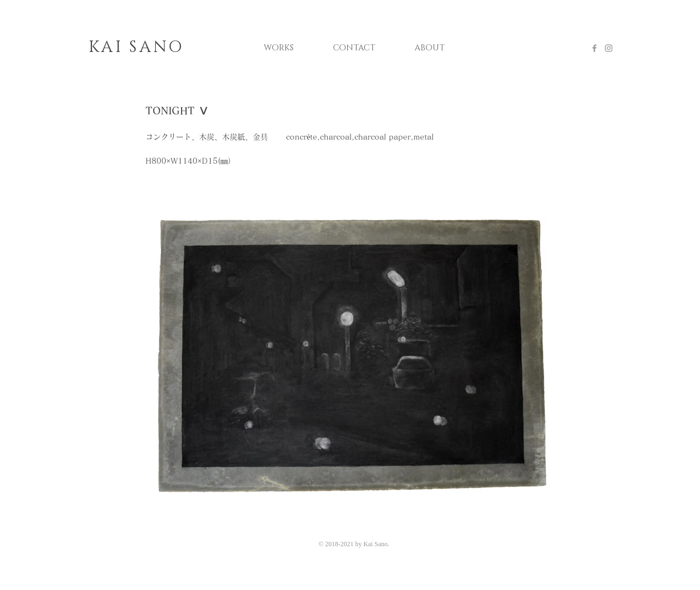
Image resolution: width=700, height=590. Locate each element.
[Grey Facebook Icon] (594, 48)
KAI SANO (136, 47)
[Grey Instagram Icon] (609, 48)
